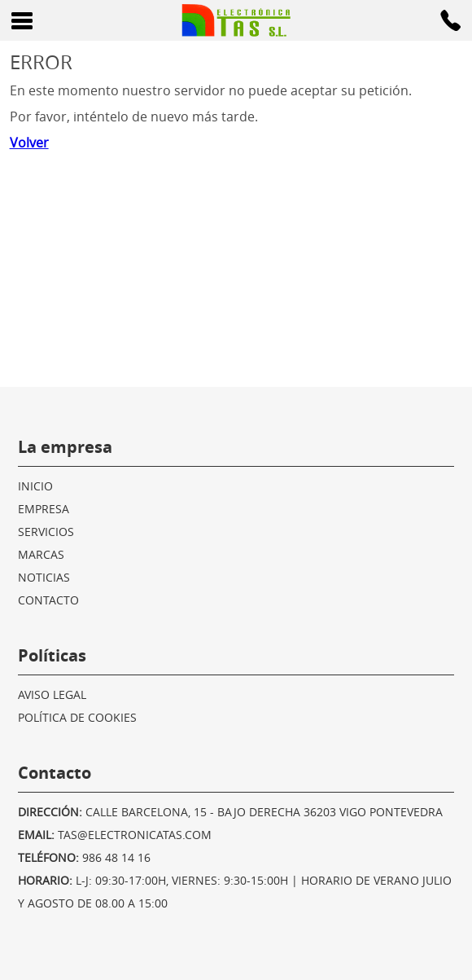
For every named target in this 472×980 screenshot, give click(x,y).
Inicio (35, 486)
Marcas (41, 554)
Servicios (46, 532)
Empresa (44, 509)
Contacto (48, 600)
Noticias (44, 577)
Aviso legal (52, 694)
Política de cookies (77, 717)
